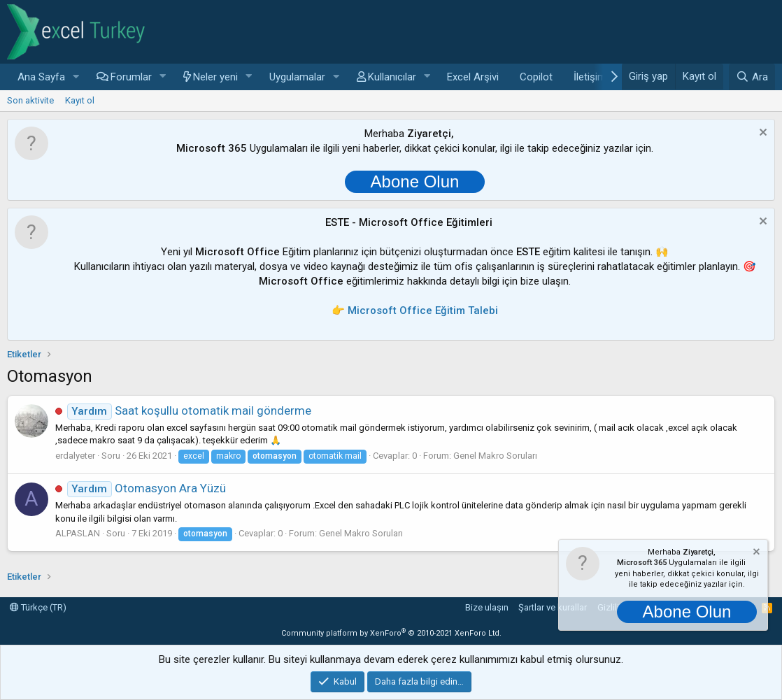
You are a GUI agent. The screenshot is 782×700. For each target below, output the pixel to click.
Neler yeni (215, 77)
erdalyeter (75, 456)
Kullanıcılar (392, 77)
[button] (76, 77)
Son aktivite (30, 100)
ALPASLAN (78, 533)
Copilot (536, 77)
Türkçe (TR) (38, 607)
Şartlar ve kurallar (553, 607)
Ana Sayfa (41, 77)
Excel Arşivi (473, 77)
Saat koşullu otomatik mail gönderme (189, 410)
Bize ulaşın (487, 607)
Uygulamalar (297, 77)
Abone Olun (415, 181)
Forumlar (131, 77)
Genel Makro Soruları (495, 456)
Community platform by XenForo (391, 633)
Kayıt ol (80, 100)
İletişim (590, 77)
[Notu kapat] (761, 134)
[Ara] (752, 77)
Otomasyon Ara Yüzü (147, 488)
